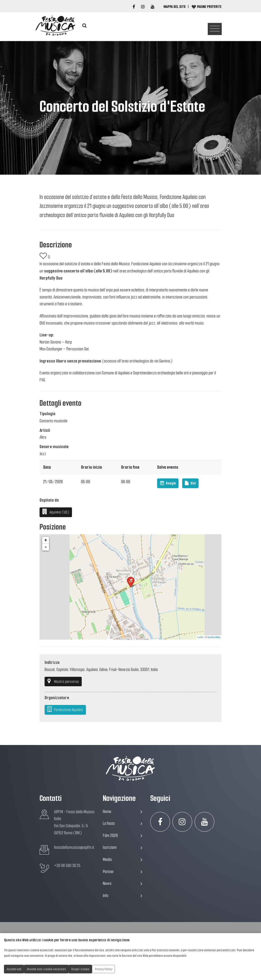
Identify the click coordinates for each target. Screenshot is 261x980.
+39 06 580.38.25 (67, 866)
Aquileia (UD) (56, 512)
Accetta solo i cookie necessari (46, 969)
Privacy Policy (104, 969)
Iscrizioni (123, 847)
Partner (123, 872)
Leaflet (200, 637)
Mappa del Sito (175, 7)
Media (123, 859)
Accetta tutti (14, 969)
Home (123, 812)
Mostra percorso (63, 681)
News (123, 883)
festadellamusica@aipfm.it (74, 847)
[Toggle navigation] (215, 29)
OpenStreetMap (214, 637)
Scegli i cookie (80, 969)
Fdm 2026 (123, 836)
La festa (123, 823)
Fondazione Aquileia (65, 709)
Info (123, 896)
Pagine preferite (209, 7)
